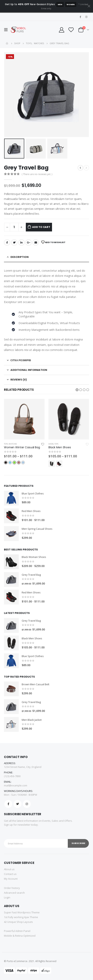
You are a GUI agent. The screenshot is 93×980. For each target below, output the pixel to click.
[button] (77, 390)
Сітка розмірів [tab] (21, 360)
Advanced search (14, 893)
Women (71, 4)
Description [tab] (20, 257)
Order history (12, 888)
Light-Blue (23, 462)
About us (9, 869)
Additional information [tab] (29, 370)
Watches (13, 444)
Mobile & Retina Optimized (20, 936)
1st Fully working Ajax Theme (21, 917)
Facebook (7, 242)
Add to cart (41, 227)
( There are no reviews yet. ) (37, 174)
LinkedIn (21, 242)
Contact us (10, 874)
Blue (10, 462)
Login (7, 897)
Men (60, 4)
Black (6, 462)
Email (36, 242)
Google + (29, 242)
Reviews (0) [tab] (19, 380)
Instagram (27, 804)
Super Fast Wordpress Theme (22, 912)
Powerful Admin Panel (17, 931)
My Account (11, 879)
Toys (6, 444)
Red (19, 462)
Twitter (14, 242)
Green (14, 462)
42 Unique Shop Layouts (18, 922)
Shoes (51, 444)
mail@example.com (16, 785)
